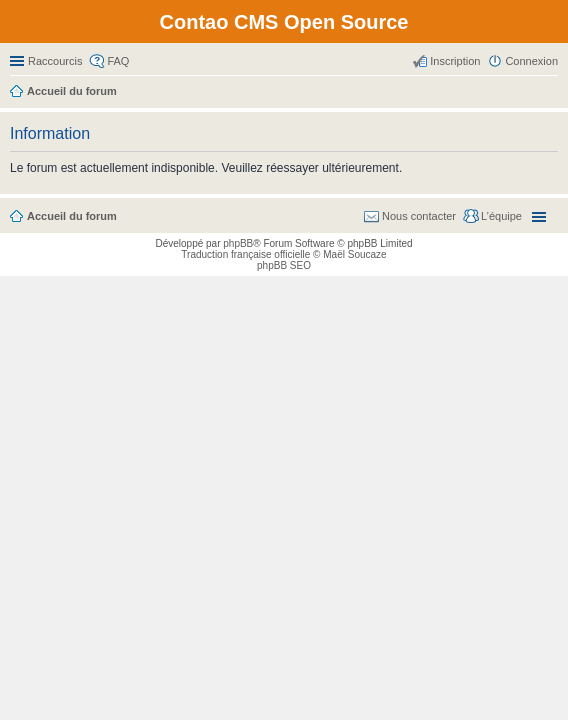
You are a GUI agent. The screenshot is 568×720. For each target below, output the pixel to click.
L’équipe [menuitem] (501, 216)
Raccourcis (55, 61)
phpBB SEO (284, 265)
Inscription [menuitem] (455, 61)
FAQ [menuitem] (118, 61)
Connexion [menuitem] (531, 61)
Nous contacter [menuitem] (419, 216)
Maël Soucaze (354, 254)
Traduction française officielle (245, 254)
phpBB (238, 243)
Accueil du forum (72, 216)
